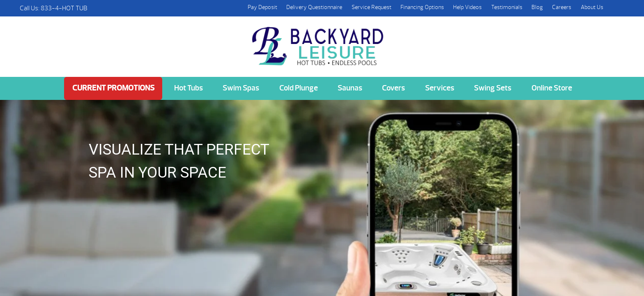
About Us (592, 7)
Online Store (552, 88)
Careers (562, 7)
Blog (537, 7)
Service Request (371, 7)
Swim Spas (241, 88)
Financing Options (422, 7)
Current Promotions (113, 88)
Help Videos (467, 7)
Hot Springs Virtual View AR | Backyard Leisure (319, 42)
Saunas (350, 88)
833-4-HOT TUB (64, 8)
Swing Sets (493, 88)
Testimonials (507, 7)
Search (616, 8)
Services (440, 88)
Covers (393, 88)
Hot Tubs (189, 88)
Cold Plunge (299, 88)
